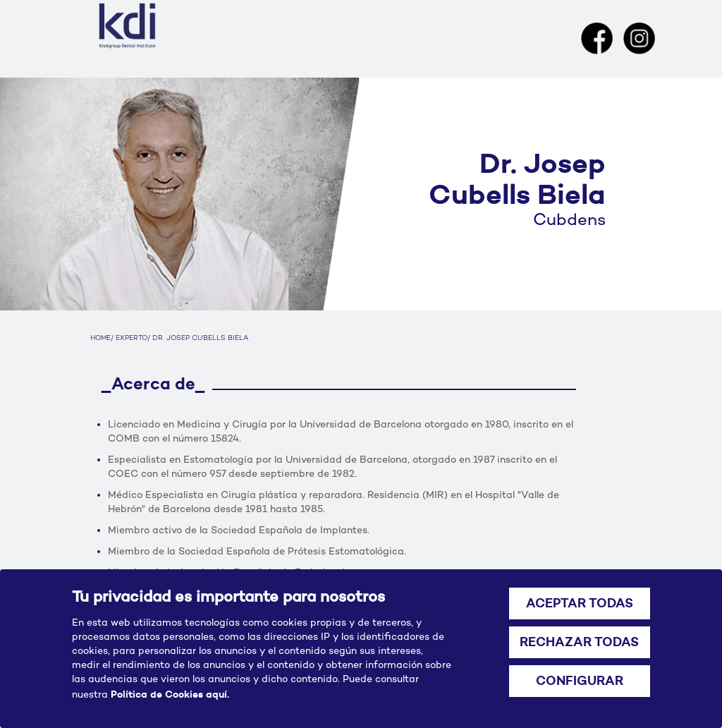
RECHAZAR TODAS (579, 642)
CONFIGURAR (580, 680)
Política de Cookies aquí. (170, 694)
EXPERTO (131, 339)
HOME (100, 339)
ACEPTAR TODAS (580, 603)
